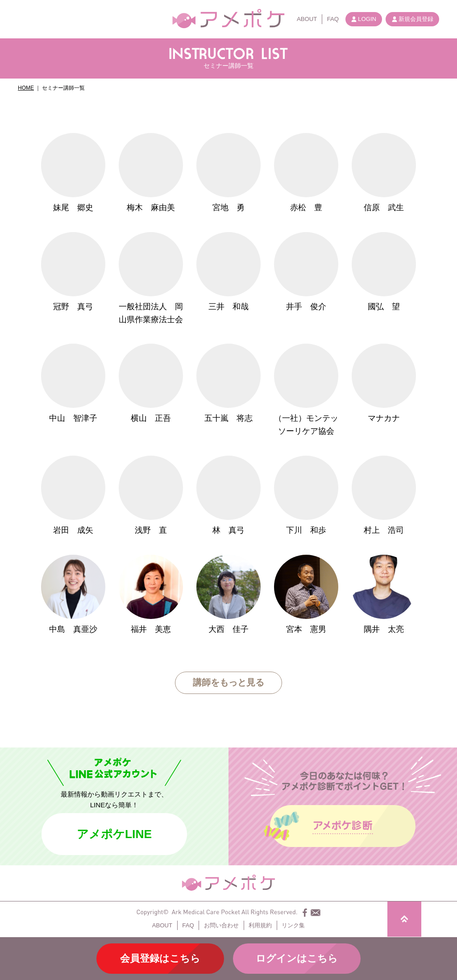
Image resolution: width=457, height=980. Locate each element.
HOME (26, 88)
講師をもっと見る (228, 682)
